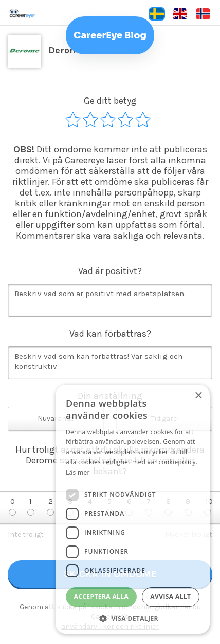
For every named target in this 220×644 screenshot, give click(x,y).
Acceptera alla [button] (102, 597)
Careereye (44, 14)
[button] (133, 618)
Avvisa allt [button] (170, 597)
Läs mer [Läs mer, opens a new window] (78, 472)
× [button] (198, 396)
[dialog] (133, 509)
